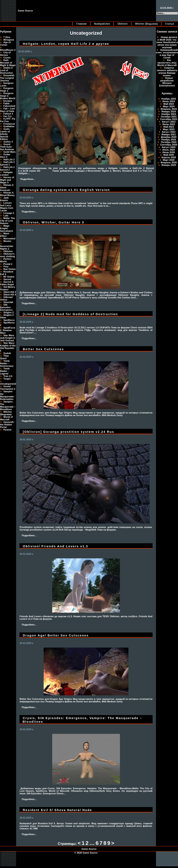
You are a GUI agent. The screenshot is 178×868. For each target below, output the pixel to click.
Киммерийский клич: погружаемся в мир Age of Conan (167, 54)
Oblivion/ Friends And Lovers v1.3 (56, 546)
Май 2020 (169, 155)
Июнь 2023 (169, 124)
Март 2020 (169, 160)
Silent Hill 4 (10, 295)
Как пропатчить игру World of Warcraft (167, 63)
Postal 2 (8, 264)
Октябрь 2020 (169, 142)
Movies (7, 241)
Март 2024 (169, 106)
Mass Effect (5, 235)
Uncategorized (8, 384)
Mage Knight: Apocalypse (7, 228)
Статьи (170, 24)
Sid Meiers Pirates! (8, 288)
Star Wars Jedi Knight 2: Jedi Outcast (8, 338)
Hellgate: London (7, 174)
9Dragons (9, 40)
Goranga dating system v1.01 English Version (66, 190)
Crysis (7, 58)
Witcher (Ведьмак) (146, 24)
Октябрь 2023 (169, 117)
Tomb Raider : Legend (5, 371)
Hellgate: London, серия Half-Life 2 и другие (66, 44)
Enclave (8, 101)
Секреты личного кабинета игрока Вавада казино (167, 72)
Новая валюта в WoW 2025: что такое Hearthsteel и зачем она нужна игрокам (167, 42)
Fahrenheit (9, 106)
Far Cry (8, 116)
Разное (7, 430)
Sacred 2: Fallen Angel (7, 283)
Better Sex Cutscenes (43, 349)
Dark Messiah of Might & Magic (8, 63)
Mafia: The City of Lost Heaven (7, 221)
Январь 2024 (169, 111)
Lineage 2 (9, 213)
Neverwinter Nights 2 (7, 247)
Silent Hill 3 (10, 292)
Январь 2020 (169, 165)
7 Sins (7, 37)
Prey (6, 267)
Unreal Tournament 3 (8, 388)
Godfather (9, 126)
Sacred (7, 279)
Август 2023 (169, 122)
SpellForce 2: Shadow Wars (8, 330)
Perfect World (6, 260)
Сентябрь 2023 (169, 119)
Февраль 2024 (169, 109)
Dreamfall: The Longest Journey (7, 78)
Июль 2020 (169, 150)
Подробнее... (28, 179)
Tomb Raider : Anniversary (7, 363)
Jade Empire (4, 199)
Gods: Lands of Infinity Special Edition (5, 134)
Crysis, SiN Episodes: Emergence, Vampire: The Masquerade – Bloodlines (82, 720)
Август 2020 (169, 147)
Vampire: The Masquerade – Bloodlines (8, 405)
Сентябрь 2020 (169, 145)
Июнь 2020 (169, 152)
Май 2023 (169, 127)
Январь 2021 (169, 134)
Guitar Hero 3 (5, 156)
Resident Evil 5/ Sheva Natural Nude (58, 810)
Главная (81, 24)
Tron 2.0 (8, 376)
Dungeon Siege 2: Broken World (8, 96)
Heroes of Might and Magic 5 (7, 180)
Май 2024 (169, 104)
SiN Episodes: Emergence (6, 307)
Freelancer (9, 124)
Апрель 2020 (169, 157)
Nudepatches (102, 24)
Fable (6, 103)
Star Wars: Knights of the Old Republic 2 (8, 347)
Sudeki (7, 353)
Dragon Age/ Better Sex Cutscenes (56, 635)
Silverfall (8, 302)
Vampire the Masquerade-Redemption (7, 395)
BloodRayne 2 (8, 50)
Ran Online (10, 269)
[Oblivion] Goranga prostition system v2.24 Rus (69, 432)
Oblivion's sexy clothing (7, 255)
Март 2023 (169, 129)
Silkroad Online (6, 298)
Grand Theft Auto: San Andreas (7, 147)
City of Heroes (5, 54)
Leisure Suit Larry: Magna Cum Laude (7, 207)
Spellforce (9, 320)
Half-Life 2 (9, 159)
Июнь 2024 (169, 101)
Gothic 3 (8, 142)
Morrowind (9, 239)
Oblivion (122, 24)
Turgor (7, 379)
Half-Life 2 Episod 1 (7, 163)
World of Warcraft (6, 418)
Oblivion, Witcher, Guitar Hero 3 (54, 222)
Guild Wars (10, 152)
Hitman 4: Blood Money (7, 194)
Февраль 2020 (169, 162)
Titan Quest (4, 357)
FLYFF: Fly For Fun (8, 120)
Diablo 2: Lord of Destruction (7, 70)
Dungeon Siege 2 (7, 89)
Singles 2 (8, 312)
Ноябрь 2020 (169, 140)
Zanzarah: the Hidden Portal (7, 425)
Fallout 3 (8, 114)
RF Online (9, 277)
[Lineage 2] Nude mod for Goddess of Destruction (70, 314)
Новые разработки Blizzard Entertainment (167, 82)
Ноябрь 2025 (169, 99)
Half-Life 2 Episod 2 (7, 168)
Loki (6, 216)
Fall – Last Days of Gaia (7, 110)
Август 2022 (169, 132)
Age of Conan (5, 44)
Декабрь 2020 (169, 137)
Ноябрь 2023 (169, 114)
